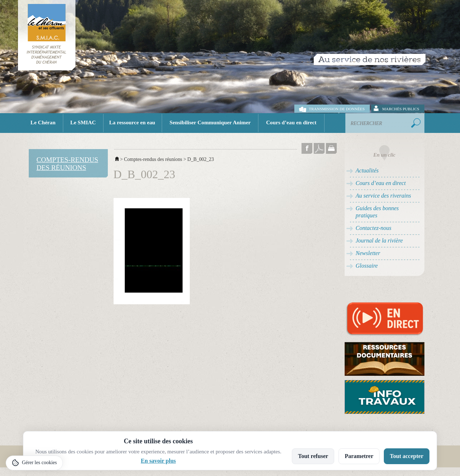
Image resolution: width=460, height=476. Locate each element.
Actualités (367, 170)
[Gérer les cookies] (34, 463)
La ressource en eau (132, 122)
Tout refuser (313, 456)
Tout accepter (407, 456)
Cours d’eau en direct (291, 122)
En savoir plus (158, 461)
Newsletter (368, 253)
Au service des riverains (383, 196)
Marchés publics (401, 109)
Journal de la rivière (379, 241)
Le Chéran (43, 122)
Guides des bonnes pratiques (377, 212)
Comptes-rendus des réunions (153, 159)
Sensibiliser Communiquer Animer (210, 122)
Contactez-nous (374, 228)
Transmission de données (337, 109)
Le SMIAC (83, 122)
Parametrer (359, 456)
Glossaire (367, 266)
